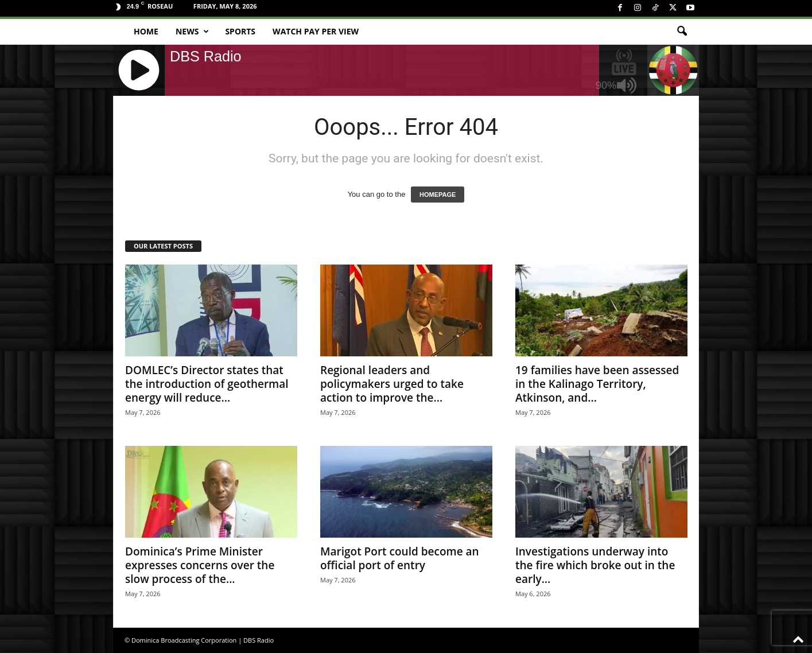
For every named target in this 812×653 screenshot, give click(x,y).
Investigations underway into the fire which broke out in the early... (595, 565)
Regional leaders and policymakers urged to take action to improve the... (392, 384)
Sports (240, 31)
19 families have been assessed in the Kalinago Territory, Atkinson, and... (597, 384)
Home (146, 31)
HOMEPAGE (438, 195)
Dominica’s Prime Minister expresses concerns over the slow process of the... (200, 565)
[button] (682, 32)
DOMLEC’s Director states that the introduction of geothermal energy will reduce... (207, 384)
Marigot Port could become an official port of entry (400, 558)
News (192, 32)
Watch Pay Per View (316, 31)
